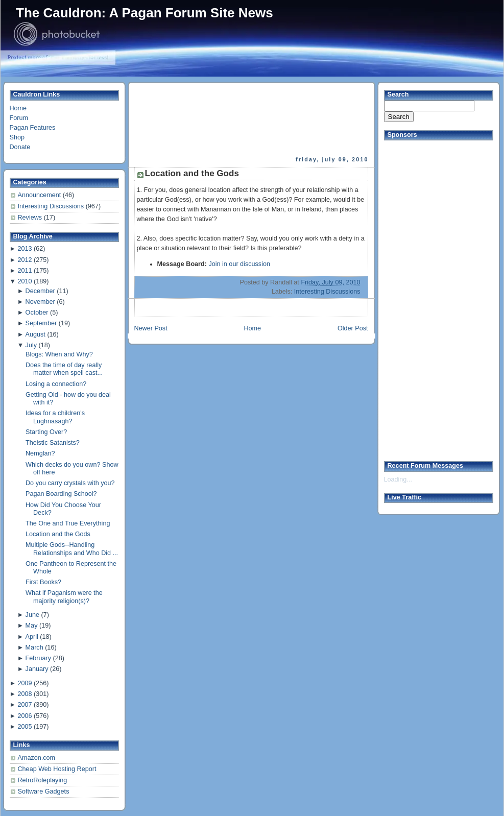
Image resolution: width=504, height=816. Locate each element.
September (41, 323)
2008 (25, 694)
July (31, 345)
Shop (17, 137)
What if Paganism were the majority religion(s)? (64, 597)
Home (18, 108)
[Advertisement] (168, 119)
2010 (25, 281)
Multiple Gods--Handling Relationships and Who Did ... (72, 549)
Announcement (40, 195)
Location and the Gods (58, 534)
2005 (25, 727)
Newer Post (151, 328)
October (37, 313)
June (32, 615)
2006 (25, 716)
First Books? (43, 582)
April (32, 637)
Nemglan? (40, 453)
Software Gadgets (44, 791)
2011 (25, 271)
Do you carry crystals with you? (70, 483)
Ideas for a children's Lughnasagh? (55, 417)
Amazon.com (37, 758)
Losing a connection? (56, 384)
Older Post (353, 328)
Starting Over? (46, 432)
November (40, 302)
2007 (25, 705)
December (40, 291)
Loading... (398, 479)
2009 (25, 683)
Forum (19, 118)
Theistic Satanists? (53, 443)
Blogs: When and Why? (59, 354)
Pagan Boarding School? (61, 494)
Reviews (31, 218)
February (38, 658)
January (37, 669)
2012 (25, 260)
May (32, 626)
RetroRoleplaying (43, 780)
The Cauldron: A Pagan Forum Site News (145, 13)
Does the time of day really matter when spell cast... (64, 369)
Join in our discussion (239, 264)
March (34, 647)
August (35, 334)
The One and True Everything (68, 523)
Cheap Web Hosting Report (57, 769)
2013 (25, 249)
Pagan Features (33, 128)
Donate (20, 147)
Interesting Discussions (52, 206)
